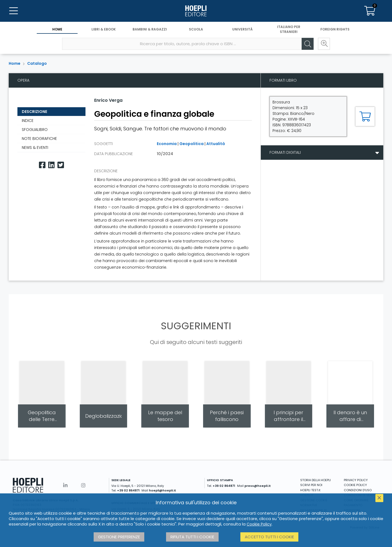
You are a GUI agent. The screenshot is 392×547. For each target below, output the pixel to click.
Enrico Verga (108, 100)
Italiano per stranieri (289, 29)
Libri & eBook (104, 29)
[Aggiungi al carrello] (365, 116)
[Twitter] (61, 165)
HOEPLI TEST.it (310, 490)
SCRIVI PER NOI (311, 485)
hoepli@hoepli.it (163, 490)
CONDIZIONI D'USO (358, 490)
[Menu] (14, 11)
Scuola (196, 29)
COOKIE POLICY (355, 485)
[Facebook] (42, 165)
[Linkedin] (51, 165)
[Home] (196, 11)
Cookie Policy (259, 524)
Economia (167, 144)
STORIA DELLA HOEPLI (316, 480)
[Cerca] (308, 44)
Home (57, 29)
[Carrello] (370, 11)
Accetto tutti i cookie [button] (269, 537)
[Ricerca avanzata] (324, 44)
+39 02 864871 (128, 490)
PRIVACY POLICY (356, 480)
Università (242, 29)
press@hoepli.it (258, 486)
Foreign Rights (335, 29)
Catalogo (37, 63)
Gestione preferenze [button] (119, 537)
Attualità (216, 144)
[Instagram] (83, 485)
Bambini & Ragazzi (150, 29)
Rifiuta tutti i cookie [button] (192, 537)
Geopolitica (192, 144)
